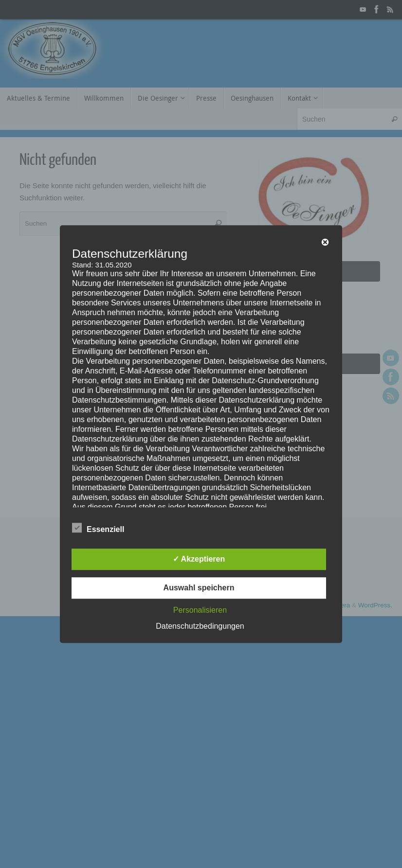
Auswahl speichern (199, 588)
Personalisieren (200, 610)
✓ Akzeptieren (199, 559)
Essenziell (98, 528)
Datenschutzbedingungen (200, 626)
